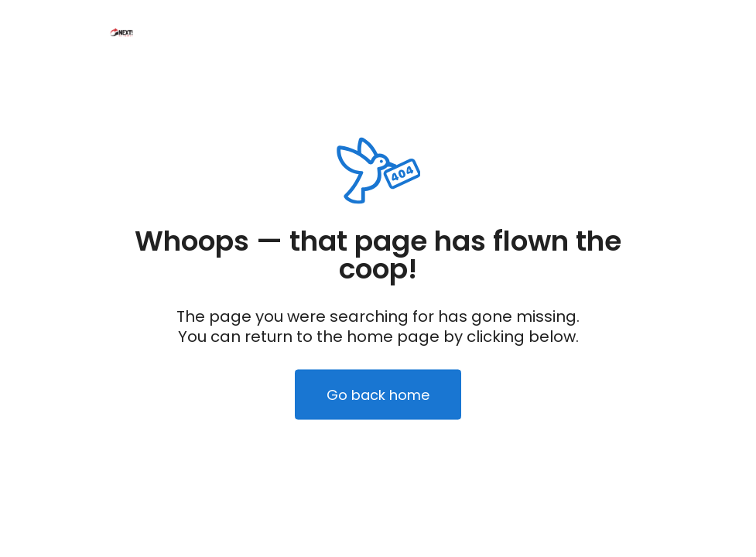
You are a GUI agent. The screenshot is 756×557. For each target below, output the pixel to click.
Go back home (378, 395)
